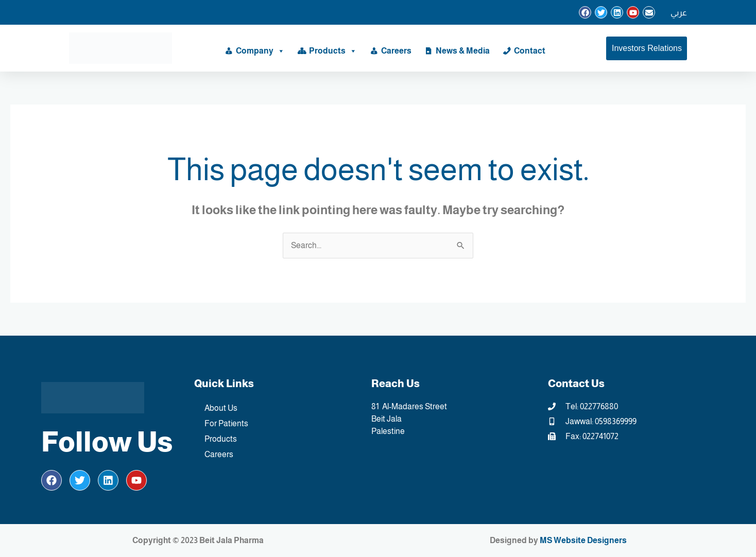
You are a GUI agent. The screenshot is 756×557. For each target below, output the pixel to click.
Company (260, 51)
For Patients (226, 423)
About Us (221, 408)
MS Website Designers (583, 540)
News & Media (463, 51)
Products (333, 51)
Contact (530, 51)
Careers (396, 51)
